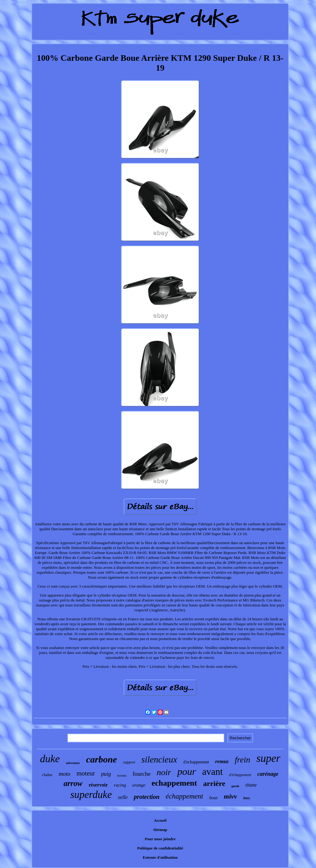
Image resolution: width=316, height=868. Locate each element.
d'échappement (240, 775)
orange (139, 785)
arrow (73, 783)
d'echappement (196, 762)
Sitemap (160, 830)
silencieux (159, 759)
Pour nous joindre (160, 839)
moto (64, 774)
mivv (230, 796)
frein (243, 760)
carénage (268, 774)
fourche (142, 774)
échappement (184, 796)
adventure (73, 763)
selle (123, 797)
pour (186, 771)
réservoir (98, 785)
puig (106, 774)
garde (235, 786)
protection (146, 797)
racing (120, 785)
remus (222, 761)
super (268, 758)
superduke (91, 795)
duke (50, 759)
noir (164, 772)
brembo (122, 776)
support (129, 762)
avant (212, 772)
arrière (214, 783)
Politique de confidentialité (160, 848)
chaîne (47, 775)
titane (251, 785)
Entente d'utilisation (160, 857)
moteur (86, 773)
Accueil (160, 820)
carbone (102, 759)
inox (247, 798)
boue (213, 798)
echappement (174, 783)
